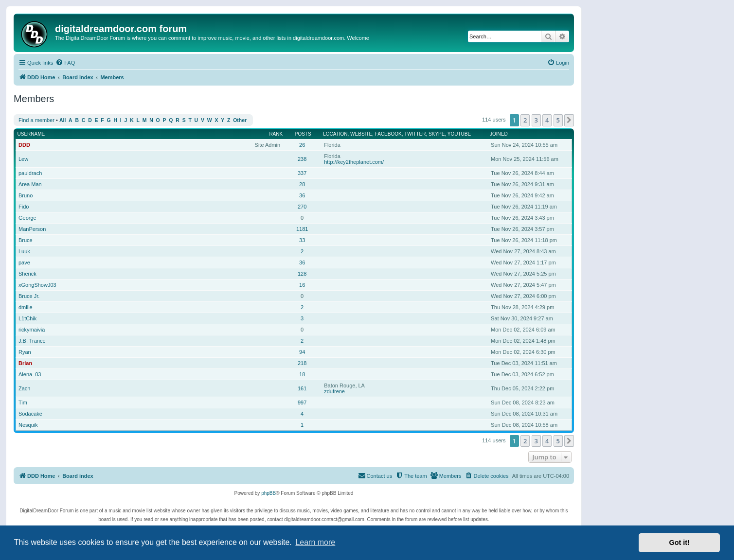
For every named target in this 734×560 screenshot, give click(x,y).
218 (302, 363)
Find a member (36, 120)
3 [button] (536, 120)
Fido (24, 207)
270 (302, 207)
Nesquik (28, 425)
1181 (302, 229)
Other (240, 120)
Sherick (27, 274)
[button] (569, 120)
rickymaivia (32, 330)
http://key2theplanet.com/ (354, 162)
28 (302, 184)
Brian (25, 363)
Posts (303, 134)
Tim (23, 402)
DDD (24, 145)
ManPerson (32, 229)
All (63, 120)
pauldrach (30, 173)
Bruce (26, 240)
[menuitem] (65, 63)
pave (24, 262)
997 (302, 402)
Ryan (25, 352)
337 (302, 173)
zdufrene (334, 391)
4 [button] (547, 120)
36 (302, 195)
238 (302, 159)
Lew (23, 159)
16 (302, 285)
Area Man (30, 184)
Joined (499, 134)
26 (302, 145)
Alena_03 (30, 374)
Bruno (26, 195)
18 (302, 374)
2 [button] (525, 120)
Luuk (24, 251)
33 (302, 240)
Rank (276, 134)
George (27, 218)
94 (302, 352)
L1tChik (27, 318)
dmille (26, 307)
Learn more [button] (315, 542)
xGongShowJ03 (37, 285)
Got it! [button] (680, 542)
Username (31, 134)
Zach (24, 388)
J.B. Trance (32, 341)
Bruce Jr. (29, 296)
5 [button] (558, 120)
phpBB (269, 493)
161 (302, 388)
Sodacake (30, 414)
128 (302, 274)
